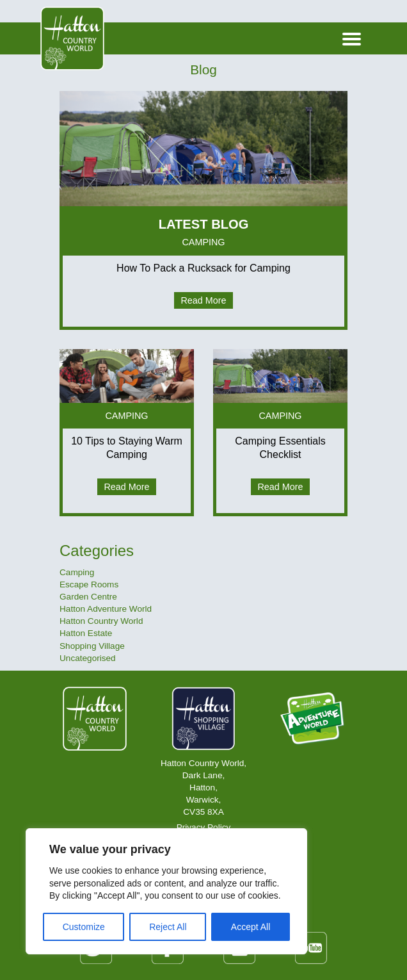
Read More (203, 300)
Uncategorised (88, 658)
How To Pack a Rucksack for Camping (203, 268)
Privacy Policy (204, 827)
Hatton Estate (86, 633)
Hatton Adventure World (106, 609)
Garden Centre (88, 597)
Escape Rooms (89, 584)
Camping (77, 572)
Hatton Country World (101, 621)
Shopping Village (92, 646)
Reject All (168, 927)
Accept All (251, 927)
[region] (166, 891)
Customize (84, 927)
